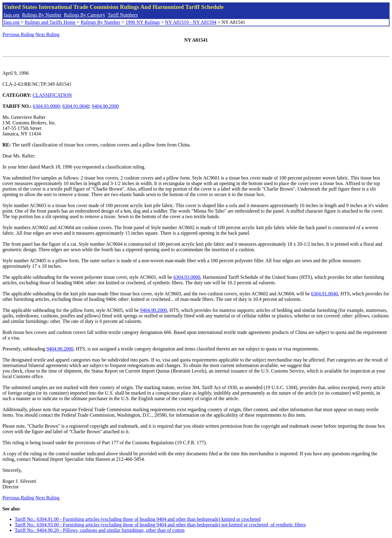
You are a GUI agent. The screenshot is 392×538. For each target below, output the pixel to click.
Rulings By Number (42, 15)
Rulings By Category (85, 15)
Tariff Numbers (123, 15)
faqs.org (12, 15)
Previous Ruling (18, 34)
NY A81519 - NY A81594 (191, 22)
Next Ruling (48, 34)
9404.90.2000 (105, 106)
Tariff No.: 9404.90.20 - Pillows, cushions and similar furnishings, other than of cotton (100, 530)
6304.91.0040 (76, 106)
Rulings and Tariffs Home (50, 22)
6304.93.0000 (46, 106)
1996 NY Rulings (143, 22)
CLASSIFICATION (52, 95)
